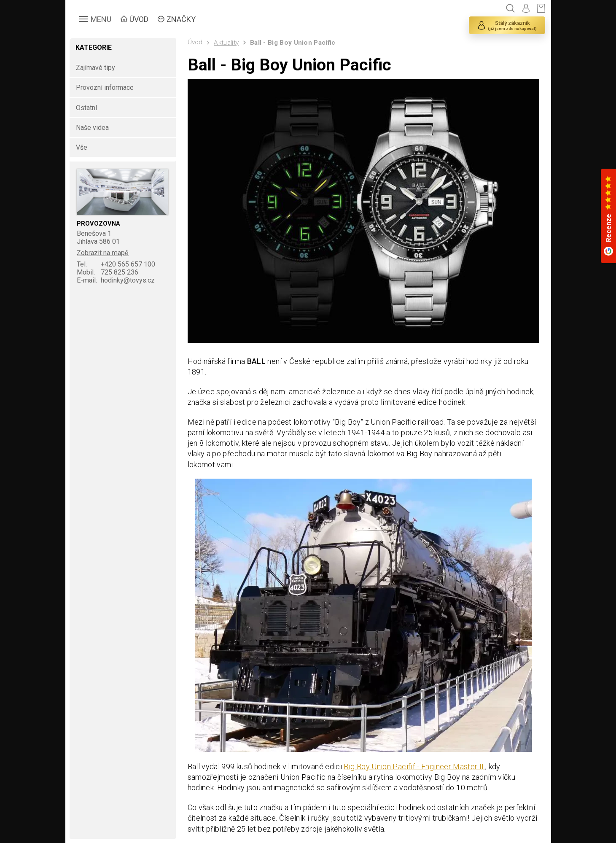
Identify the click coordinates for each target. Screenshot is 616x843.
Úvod (195, 42)
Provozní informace (105, 88)
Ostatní (86, 108)
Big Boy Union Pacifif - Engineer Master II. (414, 766)
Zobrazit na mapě (103, 253)
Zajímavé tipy (95, 68)
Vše (82, 147)
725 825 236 (108, 272)
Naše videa (92, 128)
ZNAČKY (181, 19)
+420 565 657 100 (116, 264)
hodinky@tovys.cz (116, 280)
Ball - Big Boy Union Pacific (293, 43)
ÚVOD (139, 19)
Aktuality (226, 43)
